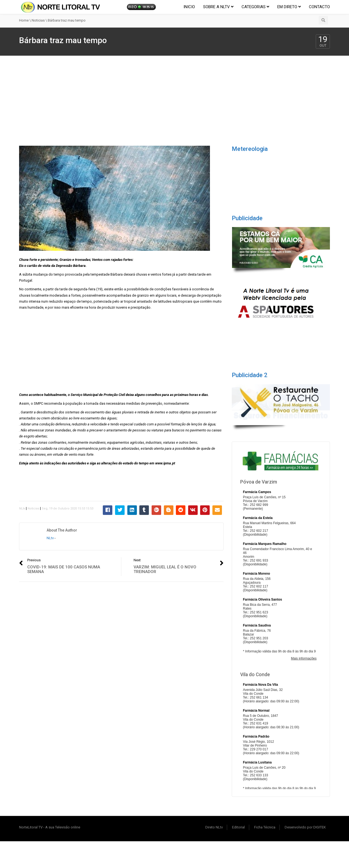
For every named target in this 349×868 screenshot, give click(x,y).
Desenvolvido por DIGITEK (305, 827)
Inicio (189, 7)
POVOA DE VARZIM (281, 178)
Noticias (38, 20)
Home (24, 20)
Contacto (319, 7)
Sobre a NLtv (218, 7)
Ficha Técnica (265, 827)
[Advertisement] (174, 97)
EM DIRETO (289, 7)
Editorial (238, 827)
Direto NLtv (214, 827)
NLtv (22, 508)
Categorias (255, 7)
